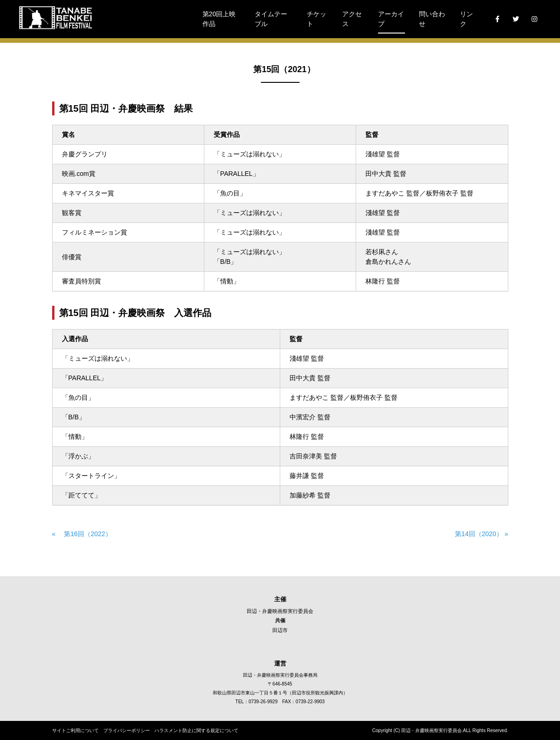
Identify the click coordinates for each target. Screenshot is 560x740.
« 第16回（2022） (82, 534)
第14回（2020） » (478, 534)
